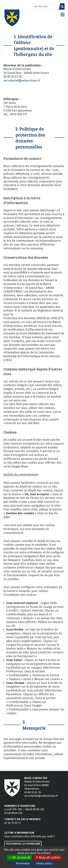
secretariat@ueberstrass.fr (22, 81)
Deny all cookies (48, 857)
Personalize (23, 864)
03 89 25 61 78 (12, 77)
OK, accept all (19, 857)
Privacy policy (44, 864)
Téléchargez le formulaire (23, 844)
